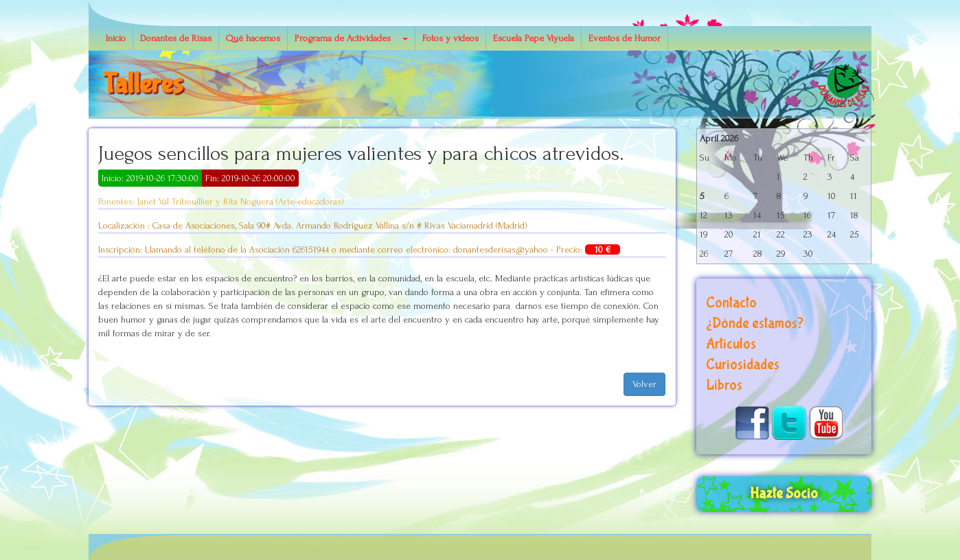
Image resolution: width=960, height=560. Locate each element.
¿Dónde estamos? (755, 324)
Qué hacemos (253, 38)
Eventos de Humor (625, 38)
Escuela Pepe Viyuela (534, 38)
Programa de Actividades (343, 38)
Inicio (116, 38)
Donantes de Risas (176, 38)
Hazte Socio (784, 494)
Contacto (731, 303)
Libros (724, 385)
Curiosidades (743, 365)
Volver (644, 384)
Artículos (731, 344)
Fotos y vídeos (450, 38)
